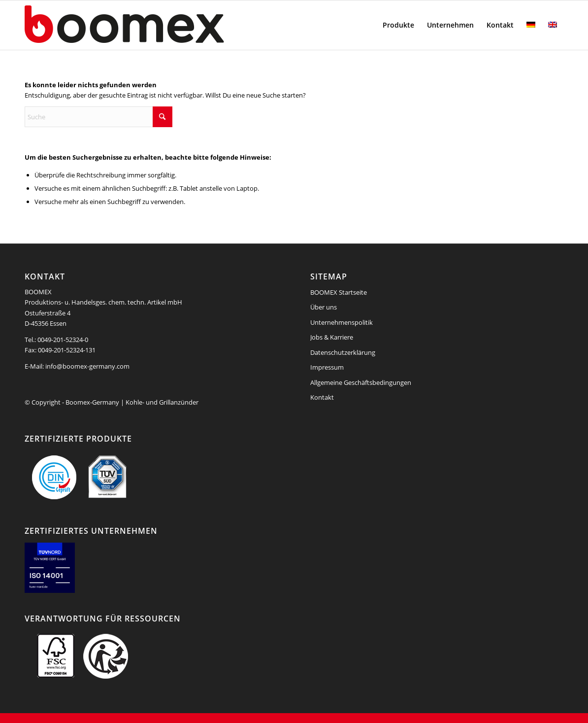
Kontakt (322, 397)
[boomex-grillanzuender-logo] (148, 25)
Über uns (324, 307)
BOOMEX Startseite (339, 292)
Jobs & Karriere (332, 337)
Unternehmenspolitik (342, 322)
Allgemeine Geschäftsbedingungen (361, 382)
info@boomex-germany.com (87, 366)
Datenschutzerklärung (343, 352)
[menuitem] (398, 25)
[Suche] (98, 117)
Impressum (327, 367)
